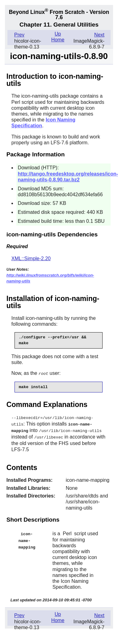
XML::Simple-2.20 (31, 258)
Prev (19, 35)
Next (99, 35)
